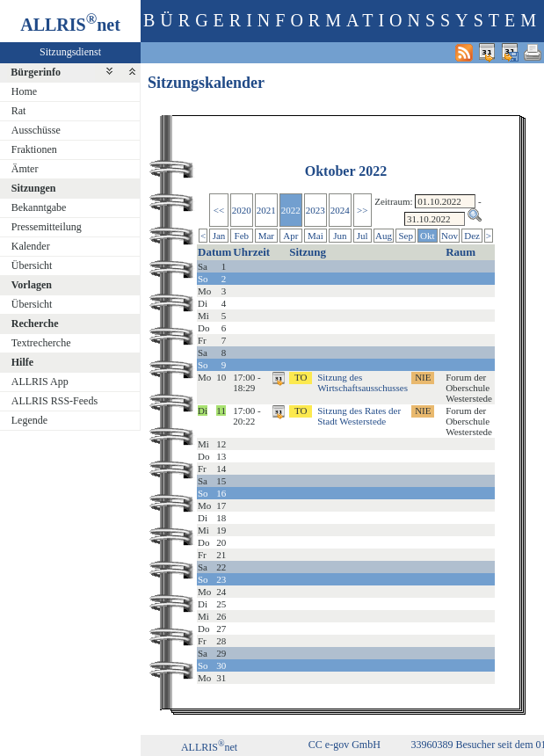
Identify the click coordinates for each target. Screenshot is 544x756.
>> (362, 210)
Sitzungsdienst (70, 52)
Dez (472, 236)
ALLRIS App (40, 382)
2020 (242, 210)
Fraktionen (34, 149)
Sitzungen (34, 188)
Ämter (25, 169)
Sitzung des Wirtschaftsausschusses (363, 382)
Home (24, 91)
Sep (406, 236)
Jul (363, 236)
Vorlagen (32, 285)
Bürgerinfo (36, 72)
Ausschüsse (36, 130)
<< (219, 210)
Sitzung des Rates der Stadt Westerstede (359, 416)
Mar (266, 236)
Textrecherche (41, 343)
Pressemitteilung (47, 227)
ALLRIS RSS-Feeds (54, 401)
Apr (290, 236)
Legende (29, 420)
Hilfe (22, 362)
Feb (242, 236)
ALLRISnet (209, 747)
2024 (340, 210)
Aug (384, 236)
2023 (316, 210)
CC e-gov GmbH (345, 745)
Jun (340, 236)
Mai (316, 236)
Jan (219, 236)
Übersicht (32, 265)
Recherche (35, 323)
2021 (266, 210)
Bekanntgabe (39, 207)
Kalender (31, 246)
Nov (450, 236)
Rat (19, 111)
